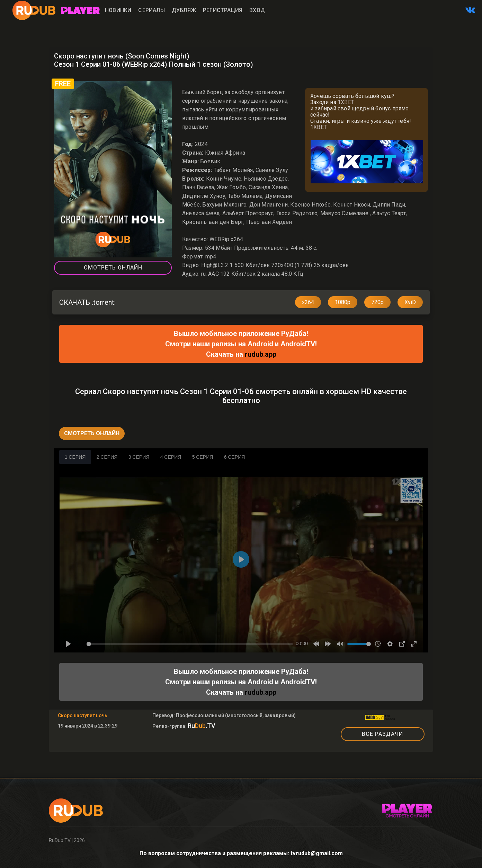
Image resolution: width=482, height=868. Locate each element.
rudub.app (261, 354)
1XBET (346, 102)
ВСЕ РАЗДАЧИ (382, 734)
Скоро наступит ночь (83, 715)
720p (377, 302)
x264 (308, 302)
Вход (257, 10)
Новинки (118, 10)
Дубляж (184, 10)
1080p (343, 302)
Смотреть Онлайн (113, 268)
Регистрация (223, 10)
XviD (410, 302)
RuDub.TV (60, 840)
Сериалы (151, 10)
